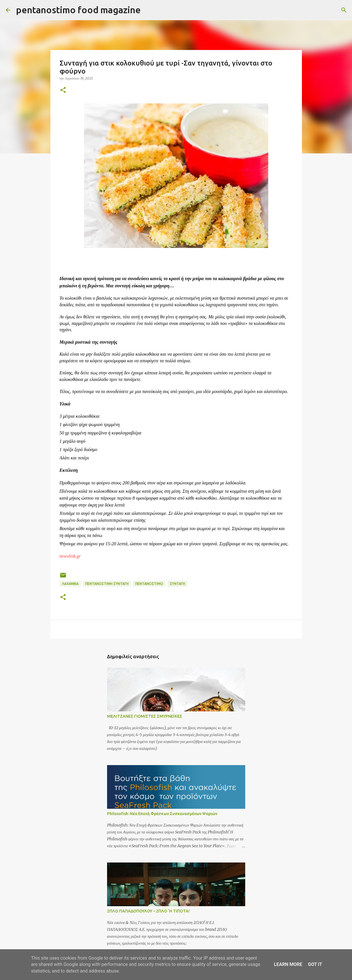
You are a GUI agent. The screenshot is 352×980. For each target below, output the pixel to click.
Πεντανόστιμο (149, 584)
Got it (315, 964)
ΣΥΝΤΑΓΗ (177, 584)
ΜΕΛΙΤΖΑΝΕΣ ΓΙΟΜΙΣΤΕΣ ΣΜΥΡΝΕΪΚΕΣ (145, 716)
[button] (63, 90)
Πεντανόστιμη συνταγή (107, 584)
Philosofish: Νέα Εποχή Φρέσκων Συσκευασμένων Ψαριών (162, 814)
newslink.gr (70, 556)
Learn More (288, 964)
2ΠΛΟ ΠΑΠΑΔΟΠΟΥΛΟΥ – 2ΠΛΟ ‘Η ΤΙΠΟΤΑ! (148, 911)
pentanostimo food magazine (78, 10)
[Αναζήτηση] (149, 10)
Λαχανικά (70, 584)
